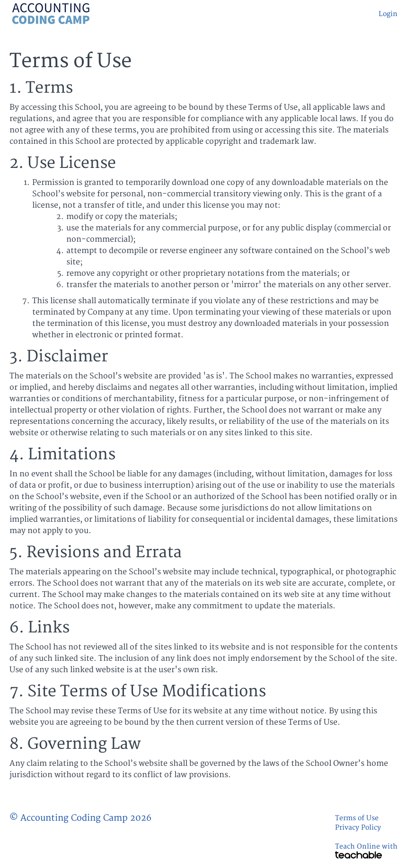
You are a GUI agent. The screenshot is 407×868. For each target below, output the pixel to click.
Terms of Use (357, 818)
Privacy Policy (358, 828)
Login (388, 14)
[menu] (384, 14)
